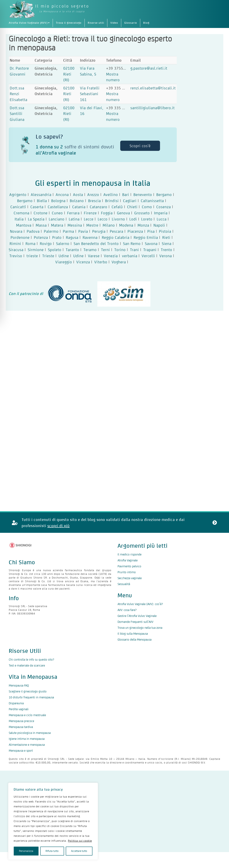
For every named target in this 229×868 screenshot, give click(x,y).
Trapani (150, 250)
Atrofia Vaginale (128, 560)
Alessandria (41, 195)
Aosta (78, 195)
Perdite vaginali (19, 709)
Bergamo (164, 195)
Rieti (166, 237)
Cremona (22, 213)
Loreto (147, 219)
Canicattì (18, 207)
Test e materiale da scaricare (27, 665)
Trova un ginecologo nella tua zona (140, 628)
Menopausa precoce (21, 721)
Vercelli (148, 256)
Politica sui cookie (80, 841)
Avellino (111, 195)
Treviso (16, 256)
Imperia (161, 213)
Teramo (90, 250)
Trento (167, 250)
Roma (31, 244)
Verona (166, 256)
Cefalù (117, 207)
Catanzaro (99, 207)
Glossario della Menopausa (135, 639)
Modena (126, 225)
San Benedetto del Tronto (96, 244)
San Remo (132, 244)
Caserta (37, 207)
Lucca (162, 219)
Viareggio (64, 262)
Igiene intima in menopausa (27, 739)
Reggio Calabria (116, 237)
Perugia (99, 231)
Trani (135, 250)
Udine (64, 256)
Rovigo (46, 244)
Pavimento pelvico (129, 566)
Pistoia (165, 231)
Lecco (103, 219)
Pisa (151, 231)
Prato (57, 237)
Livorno (118, 219)
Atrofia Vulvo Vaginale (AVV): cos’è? (140, 604)
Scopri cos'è (140, 146)
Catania (79, 207)
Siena (167, 244)
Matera (57, 225)
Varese (94, 256)
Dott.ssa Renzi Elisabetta (19, 94)
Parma (68, 231)
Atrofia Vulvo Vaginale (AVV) (29, 23)
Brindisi (112, 201)
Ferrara (73, 213)
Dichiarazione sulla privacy (59, 777)
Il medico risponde (130, 554)
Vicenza (83, 262)
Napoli (159, 225)
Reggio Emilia (146, 237)
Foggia (107, 213)
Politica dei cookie (127, 777)
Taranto (72, 250)
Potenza (41, 237)
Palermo (51, 231)
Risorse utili (96, 23)
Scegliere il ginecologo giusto (28, 691)
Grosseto (142, 213)
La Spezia (36, 219)
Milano (109, 225)
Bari (126, 195)
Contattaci (184, 777)
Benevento (143, 195)
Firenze (90, 213)
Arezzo (93, 195)
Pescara (117, 231)
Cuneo (57, 213)
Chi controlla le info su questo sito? (31, 659)
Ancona (62, 195)
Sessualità (124, 584)
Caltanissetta (152, 201)
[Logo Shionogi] (21, 545)
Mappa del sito (159, 777)
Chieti (132, 207)
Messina (75, 225)
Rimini (15, 244)
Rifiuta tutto (52, 851)
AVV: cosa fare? (127, 610)
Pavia (83, 231)
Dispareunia (16, 703)
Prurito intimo (127, 572)
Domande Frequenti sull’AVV (135, 622)
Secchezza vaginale (130, 578)
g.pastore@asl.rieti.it (149, 68)
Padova (33, 231)
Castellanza (58, 207)
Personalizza (26, 851)
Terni (106, 250)
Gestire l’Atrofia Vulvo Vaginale (137, 616)
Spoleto (55, 250)
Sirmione (36, 250)
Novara (16, 231)
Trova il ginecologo (69, 23)
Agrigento (18, 195)
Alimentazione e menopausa (27, 745)
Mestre (92, 225)
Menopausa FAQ (19, 685)
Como (147, 207)
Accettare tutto (79, 851)
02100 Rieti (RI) (69, 74)
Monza (143, 225)
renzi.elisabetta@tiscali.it (153, 88)
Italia (19, 219)
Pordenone (20, 237)
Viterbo (101, 262)
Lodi (133, 219)
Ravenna (90, 237)
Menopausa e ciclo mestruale (27, 715)
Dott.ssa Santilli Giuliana (17, 114)
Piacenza (135, 231)
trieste (32, 256)
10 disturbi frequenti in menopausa (31, 697)
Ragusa (72, 237)
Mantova (24, 225)
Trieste (48, 256)
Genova (123, 213)
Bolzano (77, 201)
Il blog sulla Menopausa (133, 634)
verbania (130, 256)
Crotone (41, 213)
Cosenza (164, 207)
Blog (146, 23)
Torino (120, 250)
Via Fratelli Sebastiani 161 (90, 94)
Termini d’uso (97, 777)
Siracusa (16, 250)
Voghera (119, 262)
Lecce (89, 219)
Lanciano (57, 219)
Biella (42, 201)
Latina (74, 219)
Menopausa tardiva (21, 727)
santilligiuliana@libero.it (153, 108)
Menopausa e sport (21, 751)
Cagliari (130, 201)
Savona (151, 244)
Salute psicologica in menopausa (30, 733)
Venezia (111, 256)
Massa (41, 225)
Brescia (94, 201)
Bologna (58, 201)
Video (114, 23)
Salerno (63, 244)
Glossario (131, 23)
